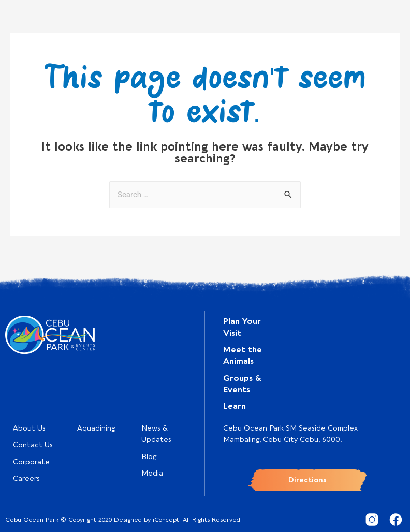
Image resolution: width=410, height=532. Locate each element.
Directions (307, 480)
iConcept (166, 520)
